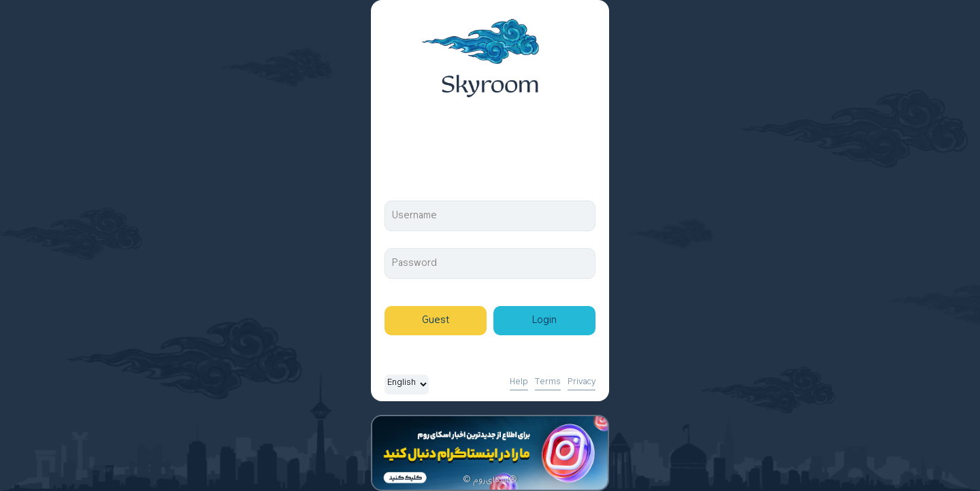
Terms (548, 382)
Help (519, 382)
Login (544, 321)
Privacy (582, 382)
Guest (436, 321)
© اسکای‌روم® (490, 480)
